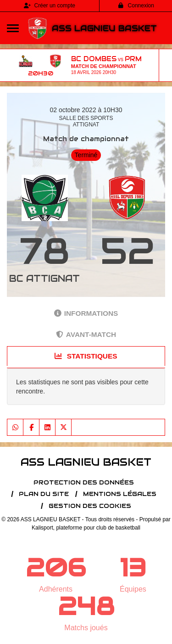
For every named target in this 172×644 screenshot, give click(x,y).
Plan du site (44, 494)
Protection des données (84, 482)
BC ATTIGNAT (44, 279)
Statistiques (86, 356)
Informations (86, 313)
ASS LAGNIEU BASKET (104, 28)
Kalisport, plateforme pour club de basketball (86, 528)
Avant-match (86, 334)
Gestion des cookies (90, 506)
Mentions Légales (120, 494)
